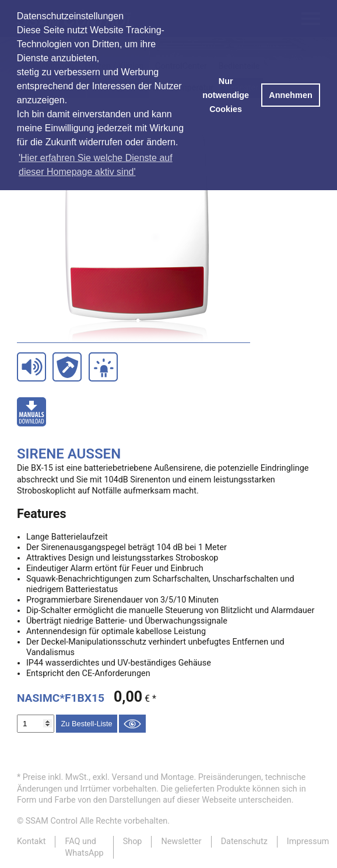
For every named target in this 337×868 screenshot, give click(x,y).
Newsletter (181, 841)
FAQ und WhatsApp (84, 847)
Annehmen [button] (290, 95)
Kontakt (31, 841)
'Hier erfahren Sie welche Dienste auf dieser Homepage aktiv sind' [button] (96, 165)
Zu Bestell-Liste (86, 724)
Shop (133, 841)
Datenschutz (244, 841)
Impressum (308, 841)
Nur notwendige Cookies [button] (226, 95)
